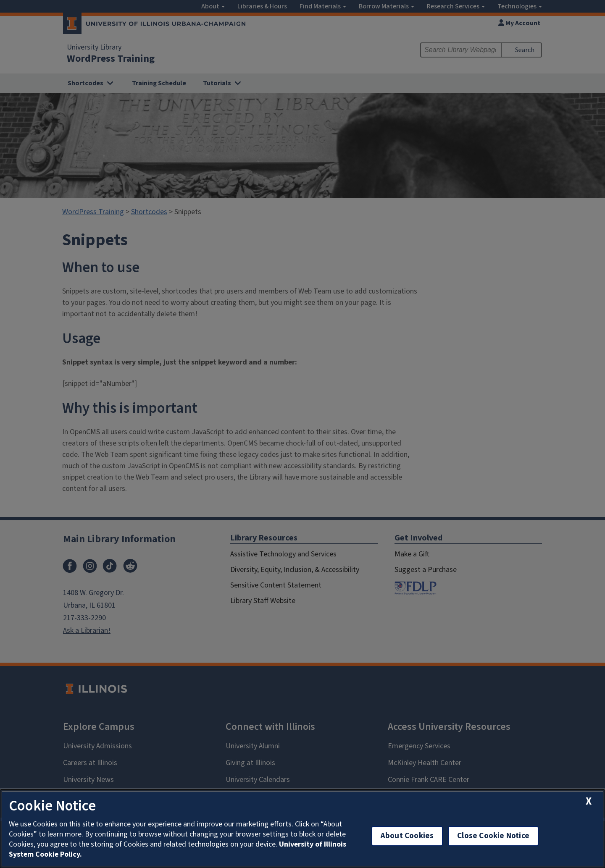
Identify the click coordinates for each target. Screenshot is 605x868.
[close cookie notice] (589, 801)
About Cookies (407, 836)
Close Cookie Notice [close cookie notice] (493, 836)
